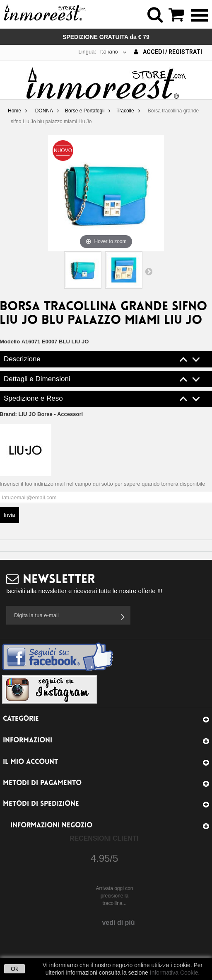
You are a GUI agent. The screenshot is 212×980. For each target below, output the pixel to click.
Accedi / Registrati (168, 52)
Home (14, 111)
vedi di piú (118, 923)
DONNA (44, 111)
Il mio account (30, 762)
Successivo (149, 271)
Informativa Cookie (174, 973)
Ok (14, 969)
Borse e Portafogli (85, 111)
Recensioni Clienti (104, 838)
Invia (9, 515)
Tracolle (125, 111)
